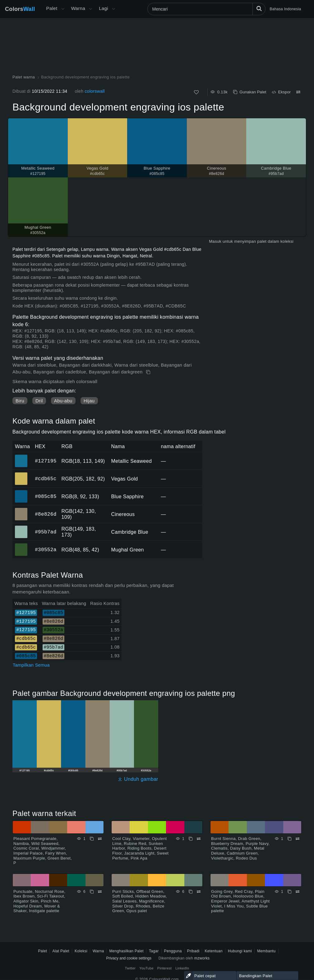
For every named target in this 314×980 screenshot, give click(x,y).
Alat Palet (61, 951)
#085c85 (46, 496)
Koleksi (81, 951)
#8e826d (46, 514)
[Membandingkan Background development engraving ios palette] (298, 92)
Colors (20, 9)
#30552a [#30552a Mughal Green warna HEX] (21, 545)
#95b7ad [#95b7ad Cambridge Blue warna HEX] (21, 528)
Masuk (215, 241)
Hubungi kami (240, 951)
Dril (39, 401)
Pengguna (173, 951)
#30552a (46, 550)
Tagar (154, 951)
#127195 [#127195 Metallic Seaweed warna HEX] (21, 457)
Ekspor (281, 92)
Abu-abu (63, 401)
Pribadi (193, 951)
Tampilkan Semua (31, 665)
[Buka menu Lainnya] (63, 9)
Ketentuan (214, 951)
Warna (78, 8)
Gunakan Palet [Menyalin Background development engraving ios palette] (250, 92)
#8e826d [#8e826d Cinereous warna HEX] (21, 510)
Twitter (130, 968)
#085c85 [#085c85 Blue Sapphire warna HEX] (21, 492)
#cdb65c (46, 479)
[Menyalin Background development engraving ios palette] (149, 372)
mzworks (202, 958)
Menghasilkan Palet (126, 951)
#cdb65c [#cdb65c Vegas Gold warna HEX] (21, 474)
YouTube (146, 968)
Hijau (89, 401)
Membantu (266, 951)
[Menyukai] (196, 92)
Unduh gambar (138, 779)
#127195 (46, 461)
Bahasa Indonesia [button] (286, 9)
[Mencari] (206, 9)
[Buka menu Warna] (90, 9)
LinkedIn (182, 968)
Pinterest (164, 968)
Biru (20, 401)
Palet (52, 8)
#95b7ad (46, 532)
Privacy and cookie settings (129, 958)
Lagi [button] (104, 8)
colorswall (95, 91)
